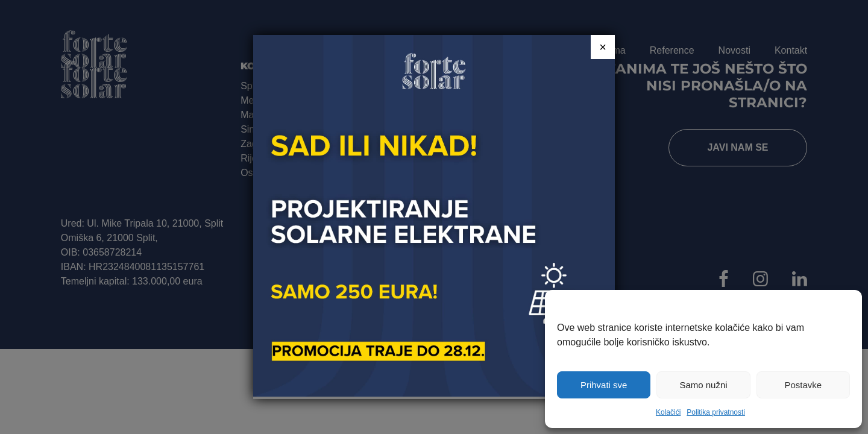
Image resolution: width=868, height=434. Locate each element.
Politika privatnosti (716, 412)
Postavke (803, 385)
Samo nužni (703, 385)
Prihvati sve (604, 385)
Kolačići (668, 412)
